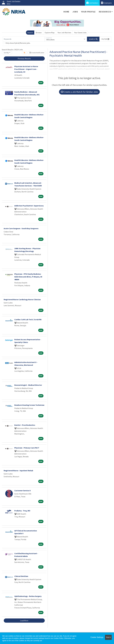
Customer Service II (23, 491)
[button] (105, 39)
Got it (108, 637)
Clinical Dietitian (21, 576)
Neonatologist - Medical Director (28, 385)
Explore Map (50, 33)
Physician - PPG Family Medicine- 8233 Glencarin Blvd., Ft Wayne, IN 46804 (28, 277)
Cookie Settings (97, 637)
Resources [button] (105, 12)
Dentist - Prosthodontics (25, 425)
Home (66, 12)
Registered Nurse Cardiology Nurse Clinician (22, 299)
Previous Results (24, 59)
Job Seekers (92, 3)
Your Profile (88, 12)
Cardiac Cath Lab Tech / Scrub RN (28, 319)
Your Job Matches (64, 33)
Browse (39, 33)
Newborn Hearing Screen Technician (29, 405)
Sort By (6, 53)
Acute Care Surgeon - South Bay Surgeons (21, 228)
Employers (106, 3)
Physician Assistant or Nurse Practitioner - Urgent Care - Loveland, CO (26, 69)
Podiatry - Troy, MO (22, 511)
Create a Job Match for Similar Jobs (79, 92)
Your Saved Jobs (80, 33)
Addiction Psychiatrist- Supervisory (29, 206)
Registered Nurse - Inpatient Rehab (18, 471)
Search (30, 33)
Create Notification (37, 53)
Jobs (75, 12)
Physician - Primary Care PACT (27, 448)
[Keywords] (24, 39)
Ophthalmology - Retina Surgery (28, 596)
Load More (24, 621)
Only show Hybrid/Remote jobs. (18, 43)
